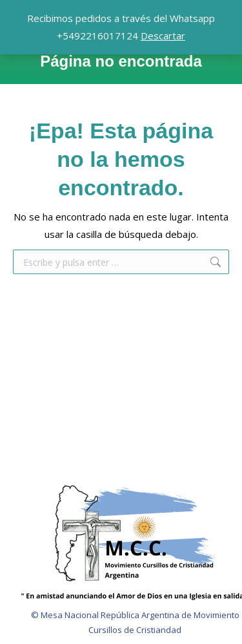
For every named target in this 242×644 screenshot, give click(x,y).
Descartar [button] (163, 36)
